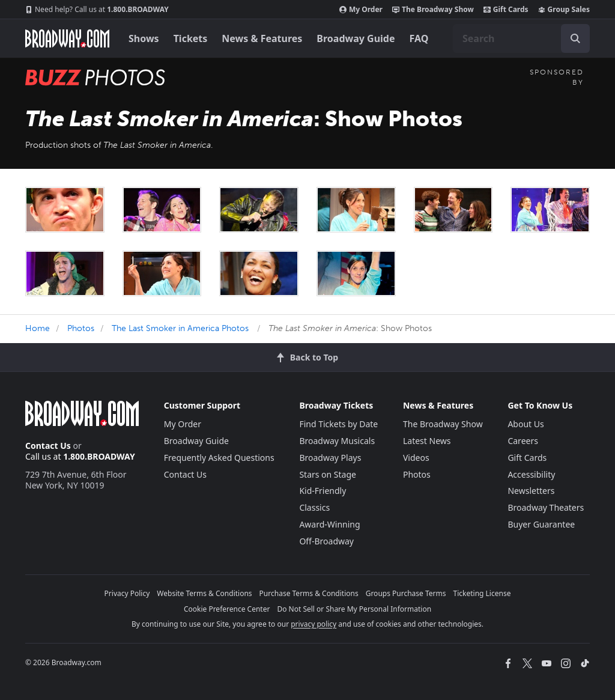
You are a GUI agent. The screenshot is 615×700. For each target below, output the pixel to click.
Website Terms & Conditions (204, 593)
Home (38, 328)
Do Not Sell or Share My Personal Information (354, 609)
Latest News (427, 441)
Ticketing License (482, 593)
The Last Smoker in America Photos (180, 328)
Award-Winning (329, 524)
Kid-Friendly (323, 491)
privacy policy (314, 624)
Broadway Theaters (546, 507)
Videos (416, 458)
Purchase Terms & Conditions (309, 593)
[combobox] (521, 38)
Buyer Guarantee (541, 524)
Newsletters (531, 491)
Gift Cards (506, 10)
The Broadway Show (433, 10)
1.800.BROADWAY (97, 10)
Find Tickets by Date (338, 424)
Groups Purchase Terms (406, 593)
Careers (523, 441)
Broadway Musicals (337, 441)
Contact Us (48, 446)
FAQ (419, 38)
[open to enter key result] (575, 38)
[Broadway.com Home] (67, 38)
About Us (526, 424)
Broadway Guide (356, 38)
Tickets (191, 38)
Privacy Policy (127, 593)
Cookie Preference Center (227, 609)
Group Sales (564, 10)
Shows (144, 38)
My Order (361, 10)
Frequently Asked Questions (219, 458)
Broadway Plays (330, 458)
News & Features (262, 38)
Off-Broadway (326, 541)
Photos (81, 328)
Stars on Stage (328, 474)
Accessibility (531, 474)
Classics (314, 507)
